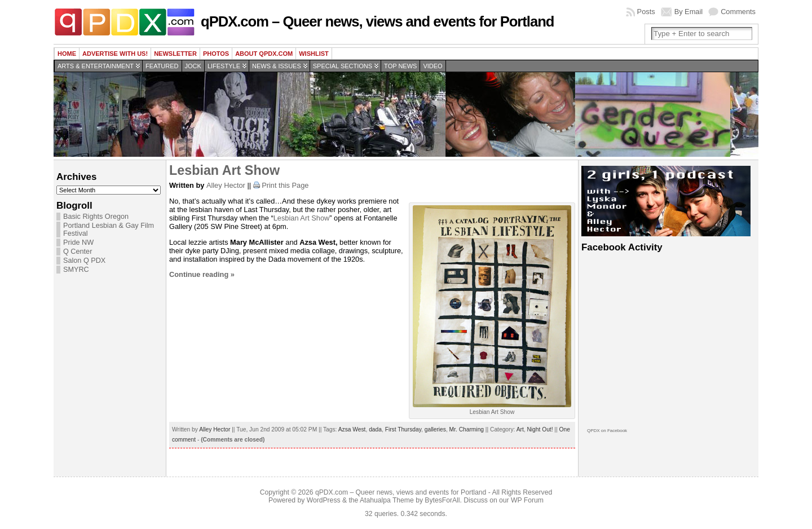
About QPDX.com (264, 54)
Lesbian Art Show (224, 170)
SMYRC (76, 270)
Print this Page (285, 185)
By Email (689, 12)
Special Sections (343, 66)
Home (67, 54)
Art (520, 429)
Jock (193, 66)
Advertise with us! (115, 54)
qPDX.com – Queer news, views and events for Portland (377, 21)
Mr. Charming (467, 429)
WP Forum (527, 500)
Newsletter (175, 54)
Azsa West (352, 429)
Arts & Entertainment (96, 66)
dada (375, 429)
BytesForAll (442, 500)
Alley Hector (226, 185)
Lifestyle (224, 66)
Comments (738, 12)
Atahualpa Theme (387, 500)
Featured (162, 66)
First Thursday (403, 429)
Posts (646, 12)
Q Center (78, 252)
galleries (435, 429)
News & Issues (277, 66)
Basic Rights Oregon (96, 217)
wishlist (314, 54)
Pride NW (78, 243)
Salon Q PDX (84, 261)
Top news (400, 66)
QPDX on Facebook (607, 431)
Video (433, 66)
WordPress (324, 500)
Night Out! (540, 429)
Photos (216, 54)
